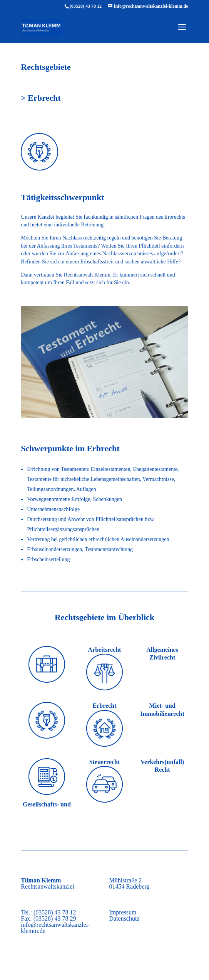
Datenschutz (124, 918)
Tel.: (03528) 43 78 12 (48, 912)
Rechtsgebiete (46, 67)
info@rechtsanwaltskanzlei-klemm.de (55, 928)
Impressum (123, 912)
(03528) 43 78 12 (86, 6)
